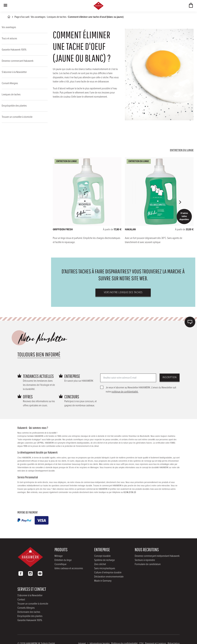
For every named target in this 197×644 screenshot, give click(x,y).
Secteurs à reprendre (145, 560)
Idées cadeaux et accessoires (69, 568)
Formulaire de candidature (148, 564)
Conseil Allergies (10, 83)
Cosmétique (60, 564)
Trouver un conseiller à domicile (17, 117)
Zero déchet (100, 564)
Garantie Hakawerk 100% (14, 50)
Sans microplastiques (105, 568)
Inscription (170, 377)
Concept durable (102, 556)
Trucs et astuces (9, 39)
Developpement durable (45, 471)
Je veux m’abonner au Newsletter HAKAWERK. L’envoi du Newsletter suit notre (141, 390)
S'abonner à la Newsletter (14, 72)
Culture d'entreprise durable (108, 573)
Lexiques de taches (57, 17)
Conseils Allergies (26, 608)
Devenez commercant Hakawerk (18, 61)
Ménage (59, 556)
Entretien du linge (63, 560)
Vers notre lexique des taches (123, 292)
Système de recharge (104, 560)
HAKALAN (130, 230)
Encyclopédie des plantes (14, 106)
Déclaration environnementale (109, 577)
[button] (180, 202)
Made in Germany (103, 581)
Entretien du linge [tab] (182, 150)
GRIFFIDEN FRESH (63, 230)
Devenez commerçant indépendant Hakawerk (157, 556)
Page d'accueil (22, 17)
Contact (21, 600)
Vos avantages (38, 17)
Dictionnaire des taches (29, 612)
